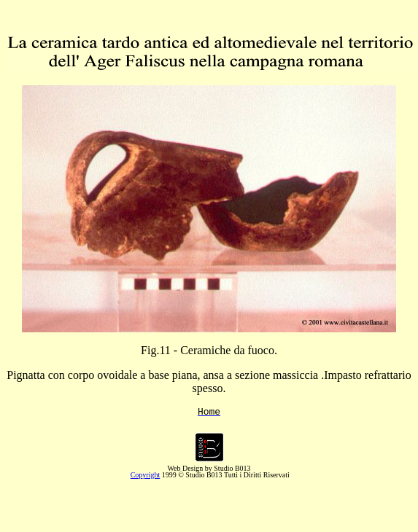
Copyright (146, 477)
